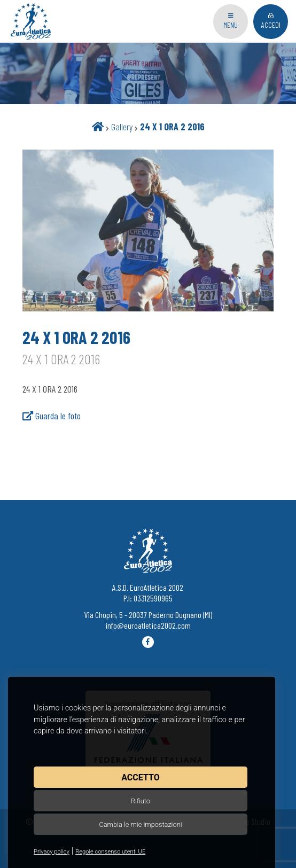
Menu (231, 21)
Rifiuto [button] (141, 801)
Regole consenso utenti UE (110, 852)
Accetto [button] (140, 777)
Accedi (271, 21)
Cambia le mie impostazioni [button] (140, 824)
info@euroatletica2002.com (148, 625)
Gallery (122, 127)
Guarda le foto (52, 416)
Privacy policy (52, 852)
